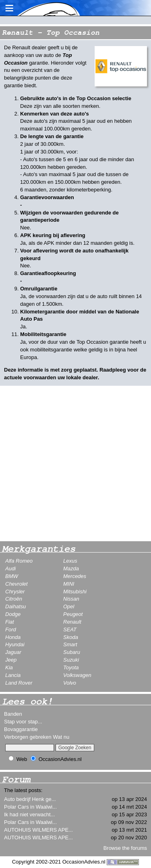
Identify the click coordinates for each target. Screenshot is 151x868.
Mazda (71, 569)
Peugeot (73, 614)
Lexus (70, 561)
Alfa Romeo (19, 561)
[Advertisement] (75, 463)
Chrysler (15, 592)
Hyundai (15, 644)
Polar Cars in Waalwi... (30, 807)
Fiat (10, 622)
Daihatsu (16, 606)
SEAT (70, 629)
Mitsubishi (75, 592)
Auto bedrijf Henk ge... (30, 799)
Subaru (72, 652)
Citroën (14, 599)
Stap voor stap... (23, 722)
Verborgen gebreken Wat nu (37, 737)
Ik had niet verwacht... (29, 814)
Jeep (11, 660)
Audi (10, 569)
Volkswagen (77, 675)
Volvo (70, 683)
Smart (70, 644)
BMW (12, 576)
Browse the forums (125, 848)
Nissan (71, 599)
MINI (69, 584)
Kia (9, 667)
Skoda (71, 637)
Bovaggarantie (21, 729)
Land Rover (19, 683)
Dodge (13, 614)
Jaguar (13, 652)
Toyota (71, 667)
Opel (69, 606)
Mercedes (75, 576)
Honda (13, 637)
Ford (11, 629)
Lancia (13, 675)
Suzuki (71, 660)
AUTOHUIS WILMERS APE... (38, 830)
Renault (72, 622)
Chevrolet (17, 584)
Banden (13, 714)
